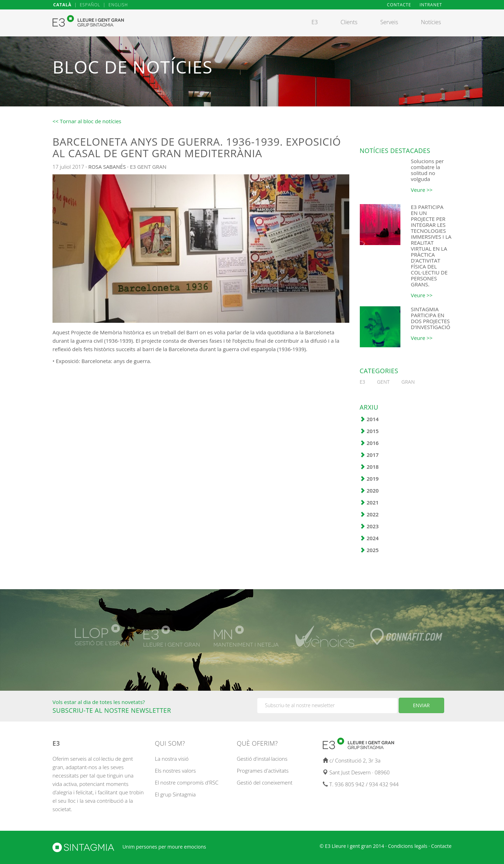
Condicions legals (407, 846)
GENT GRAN (152, 167)
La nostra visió (172, 759)
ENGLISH (118, 5)
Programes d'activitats (263, 771)
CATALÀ (62, 5)
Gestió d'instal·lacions (262, 759)
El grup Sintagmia (176, 794)
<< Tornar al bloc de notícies (87, 121)
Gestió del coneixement (265, 782)
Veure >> (422, 190)
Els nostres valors (176, 771)
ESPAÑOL (90, 5)
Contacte (441, 846)
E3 (133, 167)
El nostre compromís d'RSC (187, 782)
